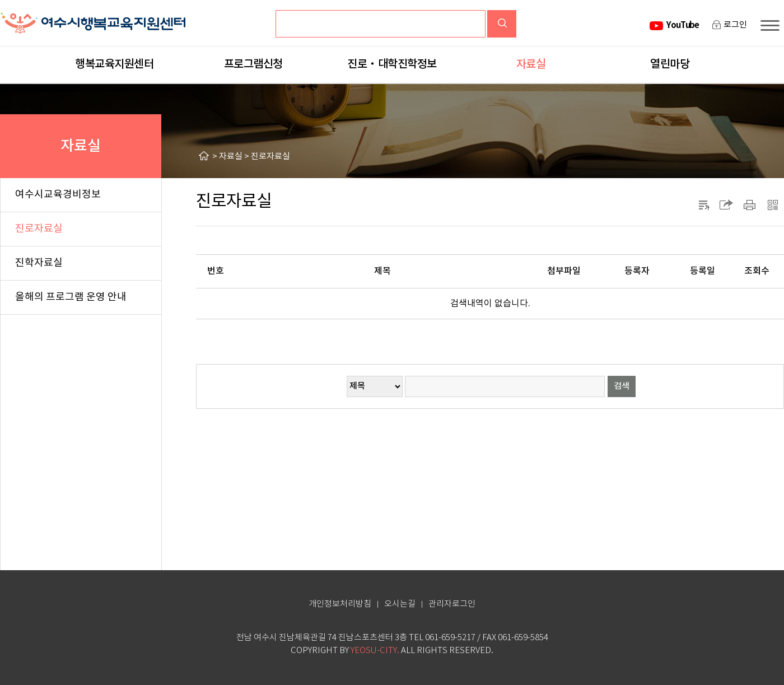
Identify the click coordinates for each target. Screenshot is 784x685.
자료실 (531, 64)
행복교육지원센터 (114, 64)
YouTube (683, 25)
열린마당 (670, 64)
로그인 (735, 25)
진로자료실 (270, 157)
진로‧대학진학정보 (392, 64)
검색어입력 (307, 19)
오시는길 (400, 604)
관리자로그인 (452, 604)
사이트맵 (772, 25)
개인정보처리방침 (340, 604)
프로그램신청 (253, 64)
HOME (206, 156)
